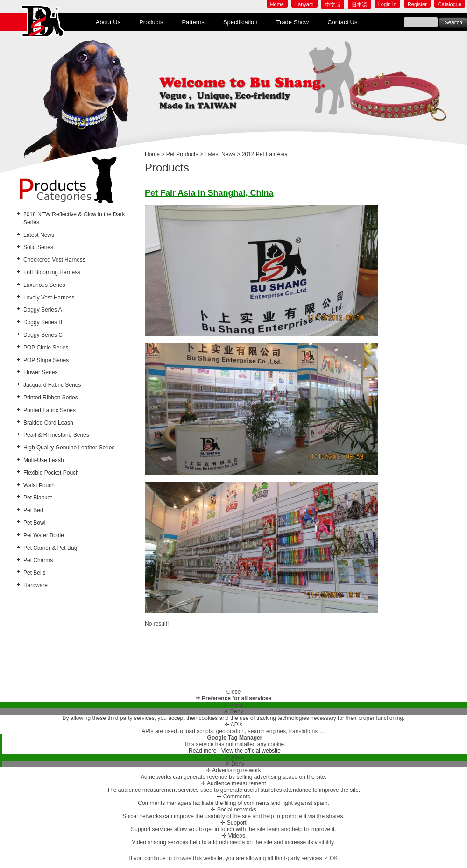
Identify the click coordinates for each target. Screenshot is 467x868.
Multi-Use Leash (44, 460)
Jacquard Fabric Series (52, 385)
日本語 (359, 5)
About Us (108, 22)
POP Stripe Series (46, 360)
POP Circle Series (46, 348)
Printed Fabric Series (50, 410)
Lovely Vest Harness (49, 298)
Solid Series (38, 247)
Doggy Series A (43, 310)
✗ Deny (233, 711)
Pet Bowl (34, 523)
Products (151, 22)
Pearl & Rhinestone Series (56, 435)
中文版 (333, 5)
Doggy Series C (43, 335)
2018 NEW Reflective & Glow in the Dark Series (74, 218)
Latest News (39, 235)
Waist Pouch (39, 485)
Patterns (193, 22)
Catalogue (450, 4)
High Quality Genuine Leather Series (69, 448)
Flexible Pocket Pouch (51, 473)
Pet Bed (33, 510)
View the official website (251, 751)
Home (277, 4)
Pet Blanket (38, 498)
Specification (241, 22)
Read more (203, 751)
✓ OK (331, 858)
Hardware (35, 585)
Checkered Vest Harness (54, 260)
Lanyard (304, 4)
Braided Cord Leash (48, 423)
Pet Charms (38, 560)
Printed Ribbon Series (51, 398)
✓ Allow (233, 705)
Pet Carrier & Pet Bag (50, 548)
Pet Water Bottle (44, 535)
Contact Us (342, 22)
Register (417, 4)
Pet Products (182, 154)
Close (234, 692)
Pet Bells (34, 573)
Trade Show (293, 22)
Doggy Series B (43, 322)
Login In (387, 4)
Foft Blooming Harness (52, 272)
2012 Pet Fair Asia (265, 154)
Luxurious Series (44, 285)
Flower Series (40, 372)
